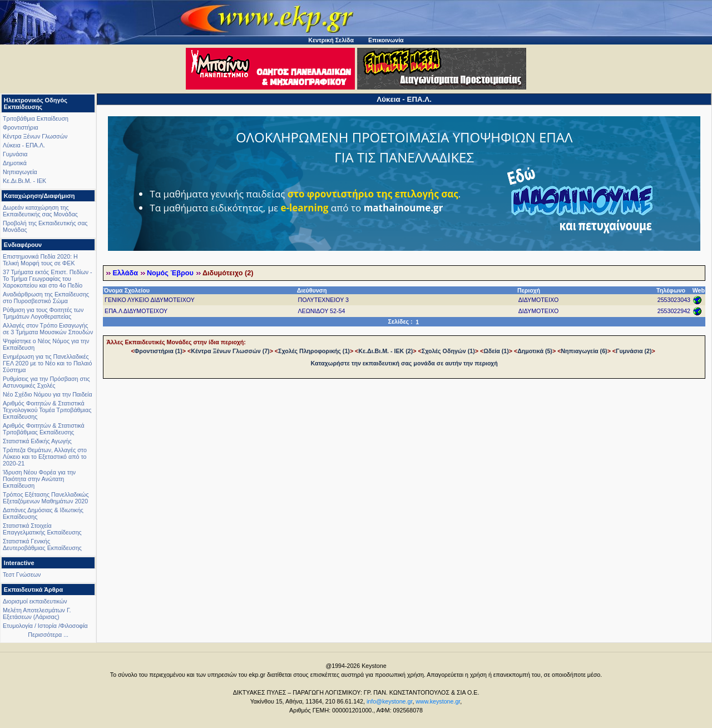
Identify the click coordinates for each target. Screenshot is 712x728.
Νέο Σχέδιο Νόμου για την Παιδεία (48, 394)
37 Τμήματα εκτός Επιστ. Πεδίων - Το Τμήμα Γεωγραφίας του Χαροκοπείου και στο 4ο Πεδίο (48, 279)
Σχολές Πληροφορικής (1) (314, 351)
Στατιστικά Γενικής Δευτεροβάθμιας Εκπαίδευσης (42, 544)
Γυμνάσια (15, 154)
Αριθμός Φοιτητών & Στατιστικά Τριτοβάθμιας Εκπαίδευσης (44, 429)
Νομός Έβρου (170, 273)
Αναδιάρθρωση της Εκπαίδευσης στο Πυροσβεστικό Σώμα (46, 298)
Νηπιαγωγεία (20, 172)
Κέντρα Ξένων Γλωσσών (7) (230, 351)
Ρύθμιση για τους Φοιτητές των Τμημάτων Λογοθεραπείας (43, 313)
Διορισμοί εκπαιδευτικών (35, 601)
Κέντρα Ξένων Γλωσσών (35, 136)
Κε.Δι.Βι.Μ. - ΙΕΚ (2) (385, 351)
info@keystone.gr (390, 701)
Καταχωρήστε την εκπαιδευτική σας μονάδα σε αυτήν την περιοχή (404, 363)
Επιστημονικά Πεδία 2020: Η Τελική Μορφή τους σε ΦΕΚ (40, 260)
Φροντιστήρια (21, 127)
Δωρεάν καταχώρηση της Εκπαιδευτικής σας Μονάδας (40, 211)
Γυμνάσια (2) (634, 351)
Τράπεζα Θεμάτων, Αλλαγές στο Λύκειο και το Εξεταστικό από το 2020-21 (45, 457)
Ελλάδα (125, 273)
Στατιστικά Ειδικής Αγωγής (37, 441)
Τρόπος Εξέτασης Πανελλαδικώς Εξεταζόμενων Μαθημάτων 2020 (46, 498)
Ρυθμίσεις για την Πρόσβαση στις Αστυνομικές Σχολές (46, 382)
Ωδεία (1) (496, 351)
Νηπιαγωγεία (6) (584, 351)
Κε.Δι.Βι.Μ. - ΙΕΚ (24, 181)
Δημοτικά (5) (535, 351)
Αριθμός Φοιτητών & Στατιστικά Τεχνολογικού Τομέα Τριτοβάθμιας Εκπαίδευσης (47, 410)
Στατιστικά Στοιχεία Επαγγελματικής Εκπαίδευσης (42, 529)
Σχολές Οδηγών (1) (448, 351)
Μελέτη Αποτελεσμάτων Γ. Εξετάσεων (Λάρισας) (37, 613)
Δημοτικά (15, 163)
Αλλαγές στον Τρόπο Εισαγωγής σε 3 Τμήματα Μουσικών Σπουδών (48, 329)
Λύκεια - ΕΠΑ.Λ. (24, 145)
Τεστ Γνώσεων (22, 575)
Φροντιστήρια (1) (159, 351)
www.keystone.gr (438, 701)
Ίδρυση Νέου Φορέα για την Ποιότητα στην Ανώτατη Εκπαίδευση (39, 479)
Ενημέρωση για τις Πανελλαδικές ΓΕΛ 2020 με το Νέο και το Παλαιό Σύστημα (47, 363)
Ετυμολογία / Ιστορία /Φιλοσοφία (45, 626)
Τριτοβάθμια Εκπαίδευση (36, 118)
